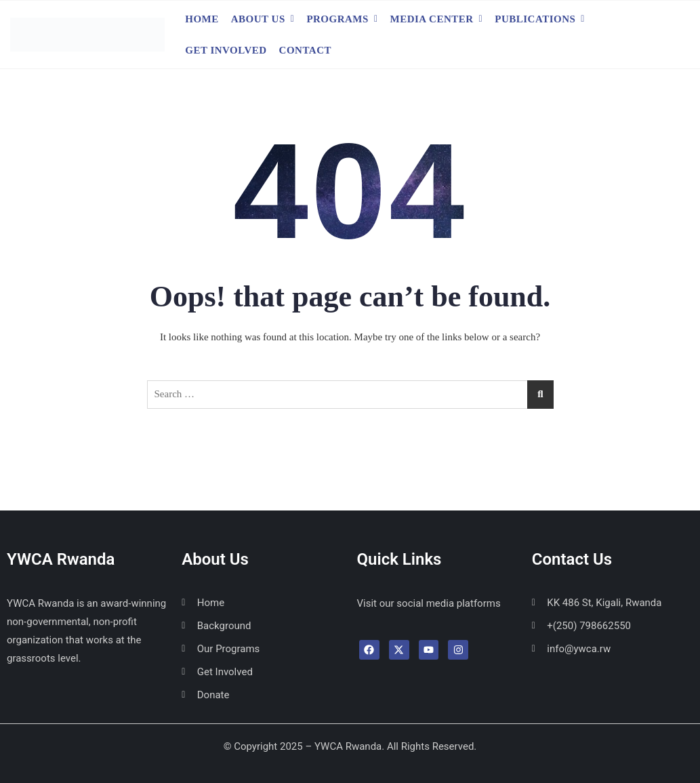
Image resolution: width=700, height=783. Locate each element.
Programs (337, 19)
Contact (305, 50)
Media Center (432, 19)
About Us (258, 19)
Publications (535, 19)
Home (202, 19)
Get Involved (226, 50)
